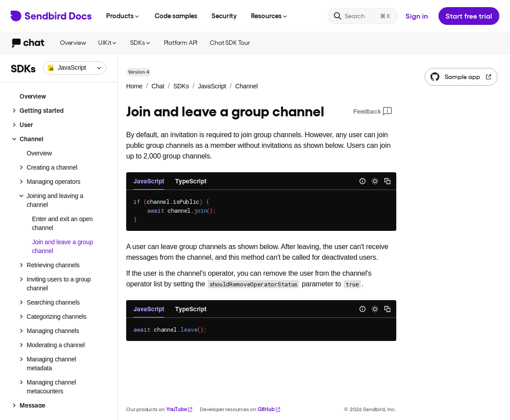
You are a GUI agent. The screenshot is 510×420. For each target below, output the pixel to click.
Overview (73, 42)
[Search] (363, 16)
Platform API (181, 42)
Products (123, 16)
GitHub (269, 409)
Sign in (417, 16)
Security (224, 16)
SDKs (141, 42)
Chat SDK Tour (230, 42)
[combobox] (75, 68)
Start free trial (469, 16)
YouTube (180, 409)
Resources (270, 16)
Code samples (176, 16)
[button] (75, 68)
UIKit (108, 42)
